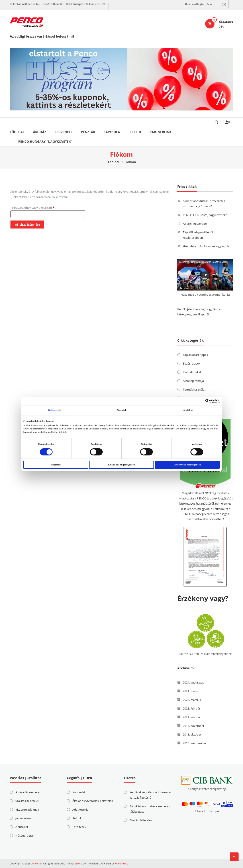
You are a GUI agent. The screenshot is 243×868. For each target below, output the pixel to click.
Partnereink (160, 132)
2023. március (192, 700)
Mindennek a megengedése (187, 465)
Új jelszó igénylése (27, 225)
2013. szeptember (195, 743)
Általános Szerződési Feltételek (93, 801)
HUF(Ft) (221, 4)
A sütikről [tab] (188, 410)
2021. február (192, 717)
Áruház (40, 132)
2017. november (194, 726)
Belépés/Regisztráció (198, 4)
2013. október (192, 734)
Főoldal (17, 132)
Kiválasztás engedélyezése (122, 465)
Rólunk (77, 818)
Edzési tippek (192, 363)
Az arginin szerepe (195, 224)
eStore (78, 863)
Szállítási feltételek (27, 801)
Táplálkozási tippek (195, 355)
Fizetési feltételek (141, 820)
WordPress (121, 863)
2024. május (191, 691)
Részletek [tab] (121, 410)
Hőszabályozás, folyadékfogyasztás (206, 246)
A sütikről (22, 827)
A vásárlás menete (27, 792)
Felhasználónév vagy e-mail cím (38, 207)
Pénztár (88, 132)
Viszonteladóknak (27, 810)
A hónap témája (193, 381)
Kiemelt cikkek (192, 372)
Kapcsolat (113, 132)
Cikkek (136, 132)
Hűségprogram (25, 836)
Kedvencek (64, 132)
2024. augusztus (193, 682)
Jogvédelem (23, 818)
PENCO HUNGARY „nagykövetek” (205, 215)
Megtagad (56, 465)
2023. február (192, 708)
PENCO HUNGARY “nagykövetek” (45, 141)
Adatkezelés (80, 810)
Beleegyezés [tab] (55, 410)
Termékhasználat (194, 389)
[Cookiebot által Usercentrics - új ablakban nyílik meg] (200, 401)
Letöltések (79, 827)
